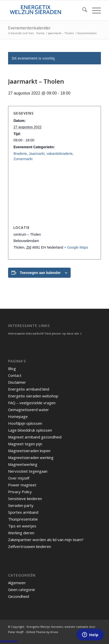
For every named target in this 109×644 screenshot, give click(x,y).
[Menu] (94, 10)
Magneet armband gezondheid (35, 437)
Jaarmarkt (37, 154)
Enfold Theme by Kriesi (42, 632)
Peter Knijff (16, 632)
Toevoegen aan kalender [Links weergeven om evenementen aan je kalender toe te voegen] (40, 273)
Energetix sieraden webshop (33, 396)
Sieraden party (21, 505)
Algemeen (17, 583)
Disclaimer (17, 382)
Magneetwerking (23, 464)
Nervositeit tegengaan (28, 471)
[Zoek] (82, 10)
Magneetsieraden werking (31, 457)
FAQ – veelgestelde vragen (32, 403)
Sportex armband (23, 512)
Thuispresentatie (23, 519)
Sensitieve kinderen (25, 499)
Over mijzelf (19, 478)
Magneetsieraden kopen (29, 451)
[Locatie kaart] (54, 193)
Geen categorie (22, 590)
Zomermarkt (23, 159)
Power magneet (22, 485)
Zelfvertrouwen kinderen (30, 546)
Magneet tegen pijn (25, 444)
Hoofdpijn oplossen (25, 423)
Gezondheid (19, 596)
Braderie (20, 154)
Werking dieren (21, 533)
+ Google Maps (76, 247)
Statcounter (9, 641)
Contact (15, 375)
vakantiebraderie (60, 154)
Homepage (18, 416)
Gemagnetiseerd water (29, 410)
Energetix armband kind (29, 389)
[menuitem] (82, 10)
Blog (12, 369)
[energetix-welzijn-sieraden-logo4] (45, 10)
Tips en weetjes (22, 526)
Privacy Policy (20, 492)
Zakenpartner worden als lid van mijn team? (46, 540)
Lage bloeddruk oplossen (30, 430)
